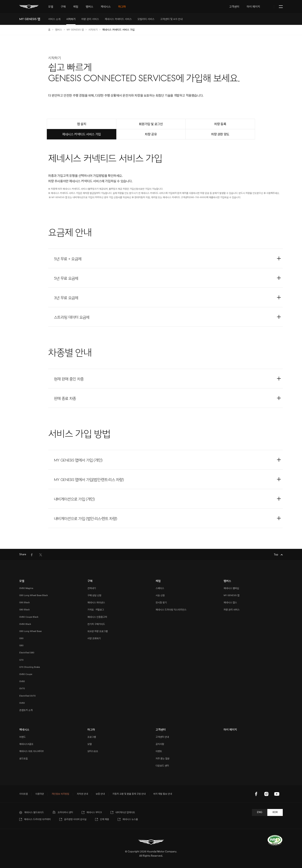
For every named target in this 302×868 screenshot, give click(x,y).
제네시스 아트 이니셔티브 (31, 751)
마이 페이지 (253, 7)
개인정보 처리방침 (60, 794)
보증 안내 (100, 794)
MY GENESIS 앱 (75, 30)
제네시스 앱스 (230, 603)
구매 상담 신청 (94, 595)
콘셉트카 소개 (26, 710)
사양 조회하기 (94, 638)
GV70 (22, 689)
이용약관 (40, 794)
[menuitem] (54, 19)
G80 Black (24, 610)
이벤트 (159, 751)
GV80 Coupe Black (29, 617)
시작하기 (93, 30)
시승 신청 (160, 595)
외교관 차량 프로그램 (98, 631)
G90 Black (24, 603)
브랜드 (22, 737)
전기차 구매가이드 (96, 624)
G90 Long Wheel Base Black (34, 595)
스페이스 (160, 588)
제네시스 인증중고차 (97, 617)
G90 (21, 638)
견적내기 (92, 588)
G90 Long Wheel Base (30, 631)
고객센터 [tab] (234, 7)
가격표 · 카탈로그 (96, 610)
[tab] (51, 7)
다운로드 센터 (162, 766)
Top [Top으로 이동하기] (276, 555)
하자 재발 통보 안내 (163, 794)
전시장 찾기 (161, 603)
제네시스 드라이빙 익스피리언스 (171, 610)
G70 (21, 660)
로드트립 (23, 759)
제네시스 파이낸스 (96, 603)
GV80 (22, 681)
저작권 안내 (82, 794)
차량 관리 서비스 (232, 610)
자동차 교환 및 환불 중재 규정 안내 (129, 794)
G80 (21, 646)
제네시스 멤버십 (231, 588)
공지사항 (160, 744)
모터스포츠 (93, 751)
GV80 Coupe (26, 674)
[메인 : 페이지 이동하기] (29, 7)
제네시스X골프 (26, 744)
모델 (90, 744)
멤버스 (59, 30)
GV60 (22, 703)
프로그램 (92, 737)
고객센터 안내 (162, 737)
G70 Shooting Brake (30, 667)
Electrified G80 (27, 653)
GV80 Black (25, 624)
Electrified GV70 (27, 696)
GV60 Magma (26, 588)
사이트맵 (23, 794)
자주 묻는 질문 (163, 759)
